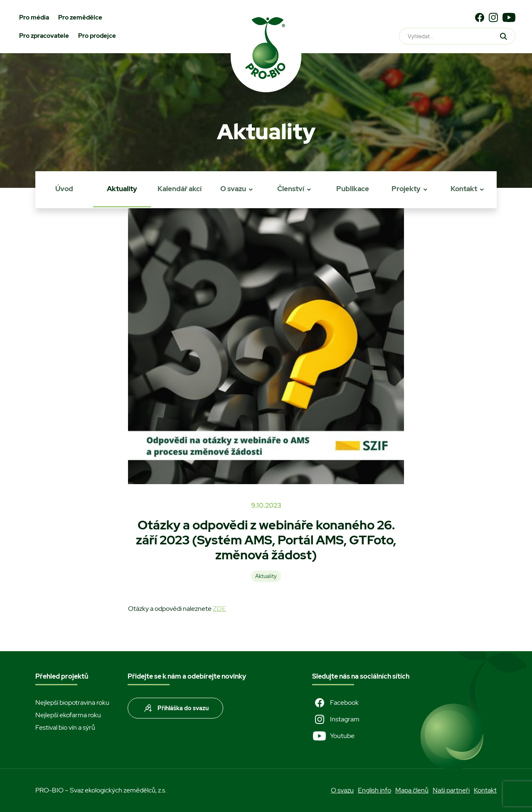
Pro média (34, 17)
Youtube (333, 736)
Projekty (406, 189)
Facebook (335, 703)
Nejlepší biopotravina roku (72, 703)
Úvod (64, 189)
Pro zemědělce (80, 17)
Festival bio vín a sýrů (65, 727)
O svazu (233, 189)
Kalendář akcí (180, 189)
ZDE (219, 609)
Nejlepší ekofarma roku (68, 715)
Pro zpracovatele (44, 36)
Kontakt (464, 189)
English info (374, 790)
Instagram (336, 719)
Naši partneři (451, 790)
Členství (291, 189)
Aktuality (122, 189)
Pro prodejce (97, 36)
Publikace (353, 189)
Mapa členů (412, 790)
